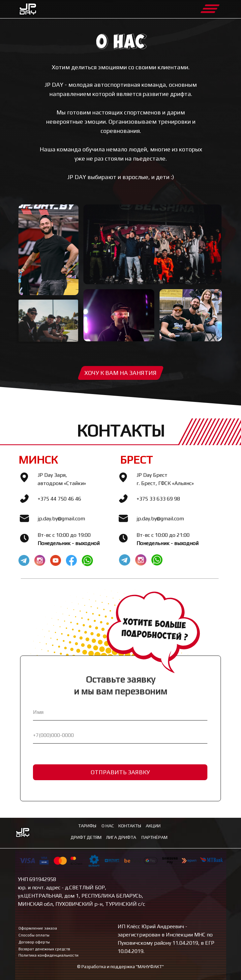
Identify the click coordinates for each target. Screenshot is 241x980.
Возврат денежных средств (44, 949)
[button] (120, 373)
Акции (153, 826)
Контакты (130, 826)
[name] (120, 712)
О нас (108, 826)
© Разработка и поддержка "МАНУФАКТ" (120, 966)
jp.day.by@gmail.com (61, 519)
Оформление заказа (38, 928)
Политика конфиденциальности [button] (48, 955)
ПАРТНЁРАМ (154, 837)
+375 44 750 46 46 (59, 499)
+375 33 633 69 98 (158, 499)
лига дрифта (121, 837)
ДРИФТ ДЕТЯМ (86, 837)
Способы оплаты (34, 935)
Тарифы (87, 826)
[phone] (120, 735)
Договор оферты (34, 942)
